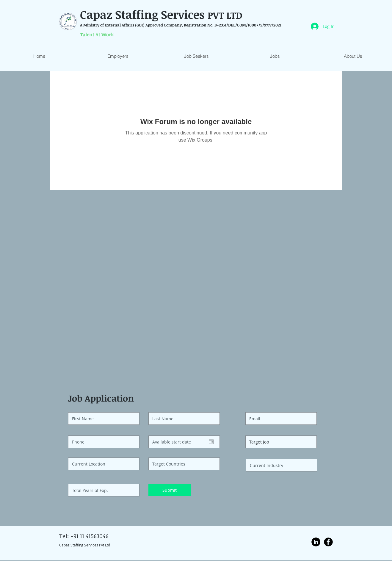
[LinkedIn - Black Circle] (316, 542)
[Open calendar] (211, 442)
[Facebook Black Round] (328, 542)
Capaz (98, 14)
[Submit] (170, 490)
